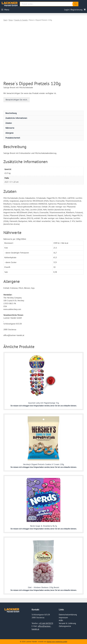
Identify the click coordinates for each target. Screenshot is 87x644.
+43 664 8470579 (46, 623)
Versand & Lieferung (67, 623)
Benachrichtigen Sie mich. (17, 100)
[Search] (76, 4)
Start (5, 20)
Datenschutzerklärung (68, 615)
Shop (11, 20)
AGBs (61, 620)
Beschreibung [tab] (11, 113)
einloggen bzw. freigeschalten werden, (36, 406)
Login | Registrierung (73, 10)
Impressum (63, 618)
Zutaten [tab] (9, 123)
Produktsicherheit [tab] (13, 138)
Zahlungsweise (65, 626)
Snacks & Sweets (21, 20)
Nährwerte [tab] (10, 128)
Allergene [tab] (9, 133)
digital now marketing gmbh (57, 642)
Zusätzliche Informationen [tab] (16, 118)
